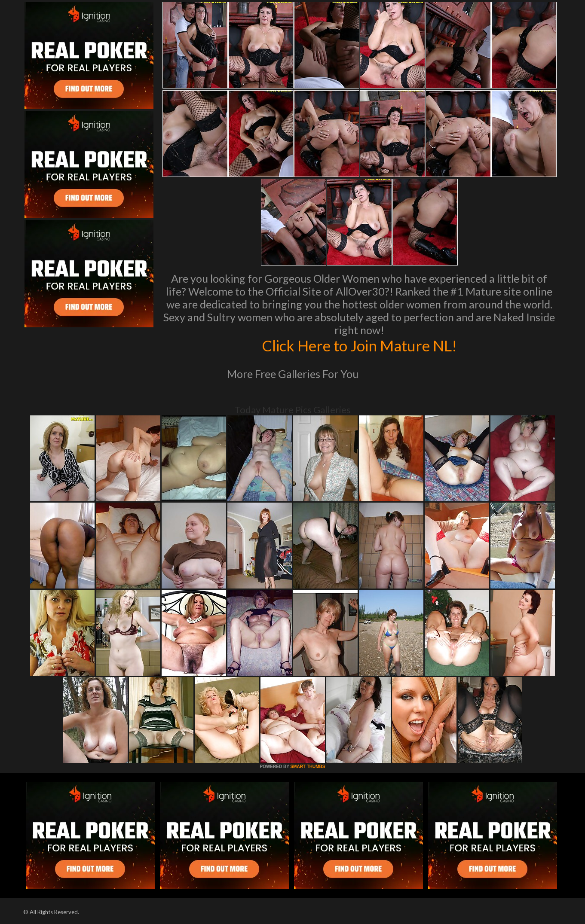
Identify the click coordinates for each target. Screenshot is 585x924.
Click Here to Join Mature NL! (359, 345)
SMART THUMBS (308, 767)
